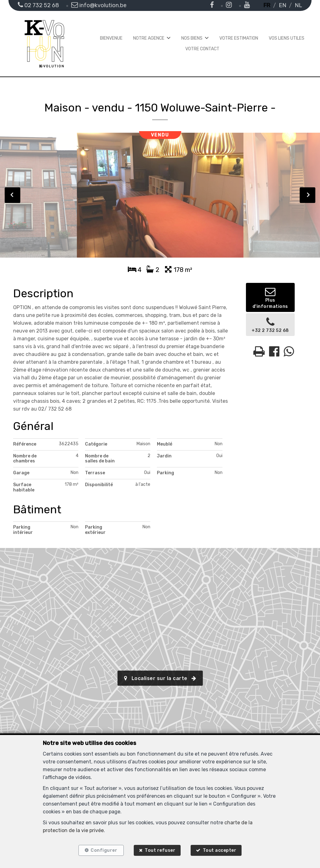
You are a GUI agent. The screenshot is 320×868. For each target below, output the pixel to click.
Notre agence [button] (149, 38)
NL (298, 5)
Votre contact (202, 49)
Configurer (104, 850)
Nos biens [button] (192, 38)
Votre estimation (239, 38)
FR (267, 5)
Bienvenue (111, 38)
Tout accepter (220, 850)
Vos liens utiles (287, 38)
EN (282, 5)
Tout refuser (160, 850)
